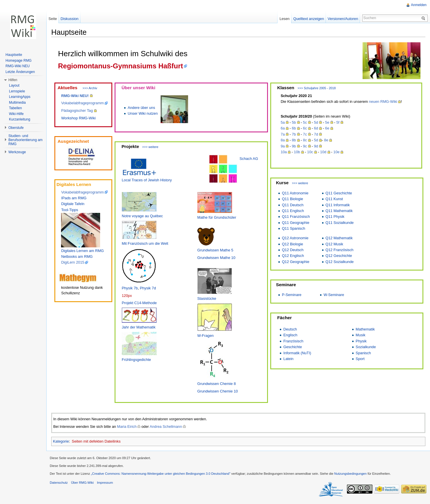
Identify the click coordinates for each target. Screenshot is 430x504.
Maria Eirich (127, 427)
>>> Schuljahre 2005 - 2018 (317, 88)
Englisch (290, 335)
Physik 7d (148, 288)
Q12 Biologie (292, 244)
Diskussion (69, 19)
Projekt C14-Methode (139, 303)
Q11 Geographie (296, 223)
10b (297, 152)
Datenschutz (59, 483)
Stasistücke (207, 298)
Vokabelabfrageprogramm (82, 103)
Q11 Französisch (296, 217)
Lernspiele (17, 91)
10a (284, 152)
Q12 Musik (334, 244)
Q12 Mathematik (339, 238)
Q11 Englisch (293, 211)
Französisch (293, 341)
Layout (14, 85)
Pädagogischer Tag (77, 111)
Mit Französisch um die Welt (145, 243)
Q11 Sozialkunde (340, 223)
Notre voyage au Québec (142, 216)
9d (316, 146)
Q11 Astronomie (295, 193)
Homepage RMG (19, 61)
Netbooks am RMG (77, 256)
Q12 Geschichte (339, 256)
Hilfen (13, 80)
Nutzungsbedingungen (350, 474)
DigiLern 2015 (73, 262)
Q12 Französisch (340, 250)
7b (294, 134)
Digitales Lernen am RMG (82, 251)
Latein (288, 359)
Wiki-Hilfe (16, 114)
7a (283, 134)
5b (294, 122)
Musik (360, 335)
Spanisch (363, 353)
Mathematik (365, 329)
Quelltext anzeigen (309, 19)
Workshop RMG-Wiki (78, 118)
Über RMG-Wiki (82, 483)
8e (326, 140)
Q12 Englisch (293, 256)
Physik (361, 341)
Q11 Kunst (334, 199)
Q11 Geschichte (339, 193)
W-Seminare (334, 295)
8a (283, 140)
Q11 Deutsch (293, 205)
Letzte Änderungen (20, 72)
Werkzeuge (17, 152)
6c (305, 128)
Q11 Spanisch (293, 228)
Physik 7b (130, 288)
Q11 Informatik (338, 205)
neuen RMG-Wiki (383, 102)
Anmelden (419, 5)
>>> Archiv (90, 88)
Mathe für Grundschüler (217, 217)
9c (305, 146)
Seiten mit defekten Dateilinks (96, 441)
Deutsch (290, 329)
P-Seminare (292, 295)
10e (336, 152)
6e (327, 128)
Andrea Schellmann (166, 427)
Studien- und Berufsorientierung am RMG (25, 140)
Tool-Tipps (70, 210)
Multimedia (17, 103)
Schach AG (249, 159)
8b (294, 140)
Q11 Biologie (292, 199)
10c (310, 152)
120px (127, 296)
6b (294, 128)
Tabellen (15, 108)
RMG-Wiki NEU (18, 66)
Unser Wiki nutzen (143, 113)
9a (283, 146)
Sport (360, 359)
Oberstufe (16, 128)
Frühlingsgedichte (136, 360)
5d (316, 122)
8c (305, 140)
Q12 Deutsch (293, 250)
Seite (53, 19)
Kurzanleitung (20, 119)
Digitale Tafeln (73, 204)
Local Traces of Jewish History (147, 180)
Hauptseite (14, 55)
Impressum (105, 483)
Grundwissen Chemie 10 (218, 391)
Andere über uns (141, 108)
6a (283, 128)
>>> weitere (150, 147)
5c (305, 122)
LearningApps (20, 97)
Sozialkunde (366, 347)
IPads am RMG (74, 198)
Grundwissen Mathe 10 (216, 258)
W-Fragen (206, 336)
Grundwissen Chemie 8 (217, 384)
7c (305, 134)
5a (283, 122)
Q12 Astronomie (295, 238)
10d (323, 152)
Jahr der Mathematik (139, 327)
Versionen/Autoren (343, 19)
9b (294, 146)
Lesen (285, 19)
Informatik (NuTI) (297, 353)
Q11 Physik (335, 217)
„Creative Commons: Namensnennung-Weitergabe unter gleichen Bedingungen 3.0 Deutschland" (161, 474)
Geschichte (293, 347)
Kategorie (61, 441)
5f (338, 122)
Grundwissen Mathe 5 (215, 250)
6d (316, 128)
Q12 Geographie (296, 262)
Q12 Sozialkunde (340, 262)
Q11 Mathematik (339, 211)
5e (327, 122)
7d (316, 134)
